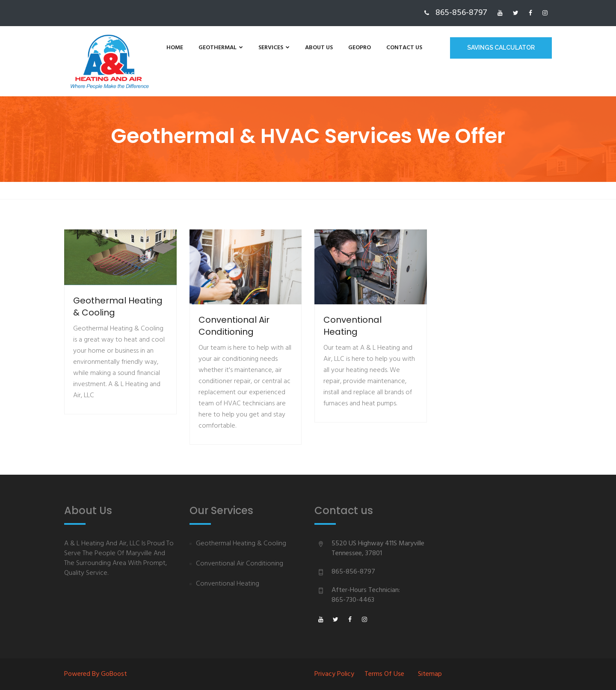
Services (274, 48)
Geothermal (221, 48)
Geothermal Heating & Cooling (241, 544)
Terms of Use (384, 674)
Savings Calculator (501, 48)
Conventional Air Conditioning (240, 564)
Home (175, 48)
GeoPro (360, 48)
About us (319, 48)
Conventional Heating (228, 584)
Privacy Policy (334, 674)
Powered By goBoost (96, 674)
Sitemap (430, 674)
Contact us (404, 48)
